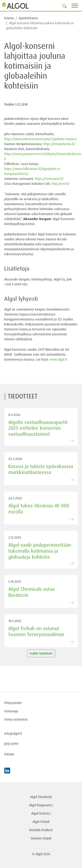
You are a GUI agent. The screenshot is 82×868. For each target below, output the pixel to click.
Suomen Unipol (41, 838)
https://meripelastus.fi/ (59, 144)
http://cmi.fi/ (61, 184)
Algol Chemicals (41, 797)
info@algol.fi (13, 733)
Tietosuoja (11, 711)
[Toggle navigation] (77, 6)
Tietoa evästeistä (16, 719)
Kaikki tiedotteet (41, 653)
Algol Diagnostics (41, 805)
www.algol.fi (58, 359)
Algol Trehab (41, 822)
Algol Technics (41, 813)
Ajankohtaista (28, 18)
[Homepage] (16, 5)
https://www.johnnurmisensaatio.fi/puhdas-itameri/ (40, 139)
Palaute (9, 754)
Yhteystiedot (13, 703)
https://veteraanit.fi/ (49, 179)
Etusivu (9, 18)
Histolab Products (41, 830)
